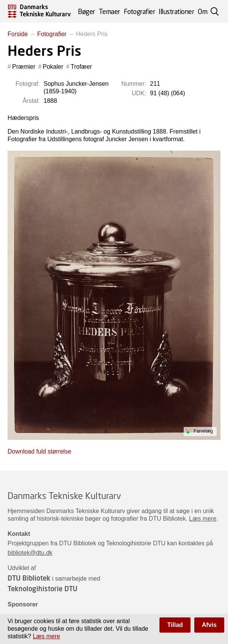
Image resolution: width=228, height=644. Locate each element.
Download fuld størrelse (39, 451)
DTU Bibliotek (29, 578)
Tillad (175, 625)
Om (202, 11)
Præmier (24, 67)
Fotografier (140, 11)
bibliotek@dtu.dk (30, 553)
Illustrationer (176, 11)
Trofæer (81, 67)
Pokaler (53, 67)
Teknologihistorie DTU (42, 589)
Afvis (209, 625)
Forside (18, 34)
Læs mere (203, 519)
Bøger (87, 11)
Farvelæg (203, 431)
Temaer (109, 11)
